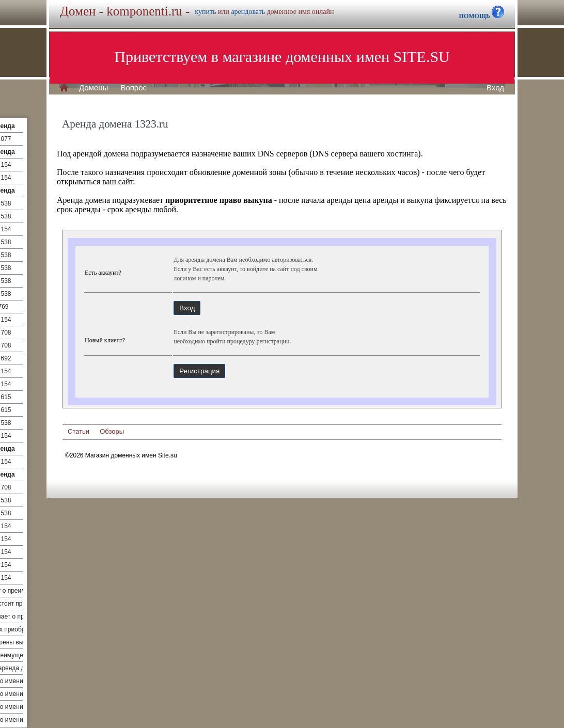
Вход (495, 88)
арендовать (248, 12)
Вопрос (134, 88)
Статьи (79, 431)
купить (205, 12)
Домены (93, 88)
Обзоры (112, 431)
